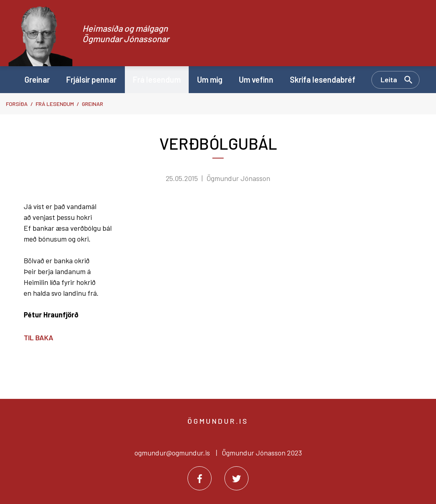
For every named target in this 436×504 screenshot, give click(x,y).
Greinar (93, 104)
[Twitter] (236, 478)
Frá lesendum (55, 104)
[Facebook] (200, 478)
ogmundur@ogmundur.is (172, 453)
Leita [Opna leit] (389, 79)
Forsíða (17, 104)
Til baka (39, 337)
